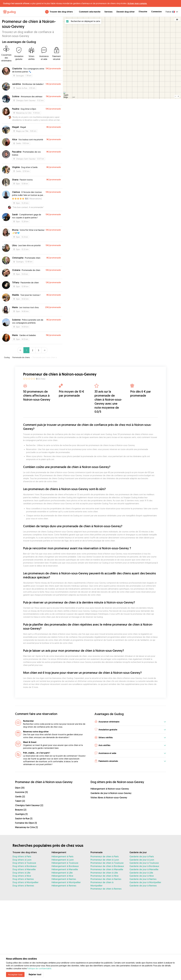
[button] (130, 722)
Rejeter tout (35, 974)
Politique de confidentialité (39, 968)
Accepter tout (15, 974)
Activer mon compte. (137, 3)
